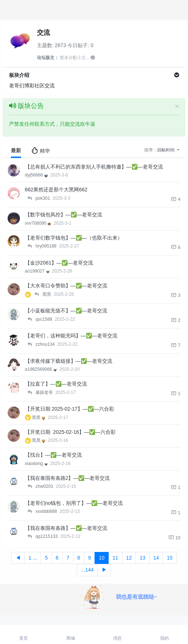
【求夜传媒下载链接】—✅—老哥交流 (69, 361)
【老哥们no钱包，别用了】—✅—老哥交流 (74, 503)
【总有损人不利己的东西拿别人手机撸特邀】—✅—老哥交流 (94, 167)
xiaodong (37, 464)
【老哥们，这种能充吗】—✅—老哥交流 (71, 336)
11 (116, 558)
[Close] (177, 106)
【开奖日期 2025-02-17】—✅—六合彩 (70, 409)
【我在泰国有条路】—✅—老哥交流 (66, 528)
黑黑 (39, 417)
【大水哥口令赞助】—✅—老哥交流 (66, 286)
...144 (87, 570)
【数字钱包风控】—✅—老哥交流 (64, 215)
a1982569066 (42, 369)
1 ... (33, 558)
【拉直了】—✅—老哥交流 (56, 384)
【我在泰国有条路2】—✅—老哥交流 (68, 478)
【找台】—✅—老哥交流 (53, 455)
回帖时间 (166, 150)
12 (129, 558)
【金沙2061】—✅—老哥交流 (59, 263)
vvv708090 (39, 223)
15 (170, 558)
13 (143, 558)
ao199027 (38, 271)
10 (102, 558)
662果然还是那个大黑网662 (56, 190)
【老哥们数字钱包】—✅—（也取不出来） (74, 238)
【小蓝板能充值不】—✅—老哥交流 (66, 311)
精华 (41, 150)
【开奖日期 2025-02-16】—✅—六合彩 (70, 432)
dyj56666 (37, 175)
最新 (16, 150)
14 (156, 558)
